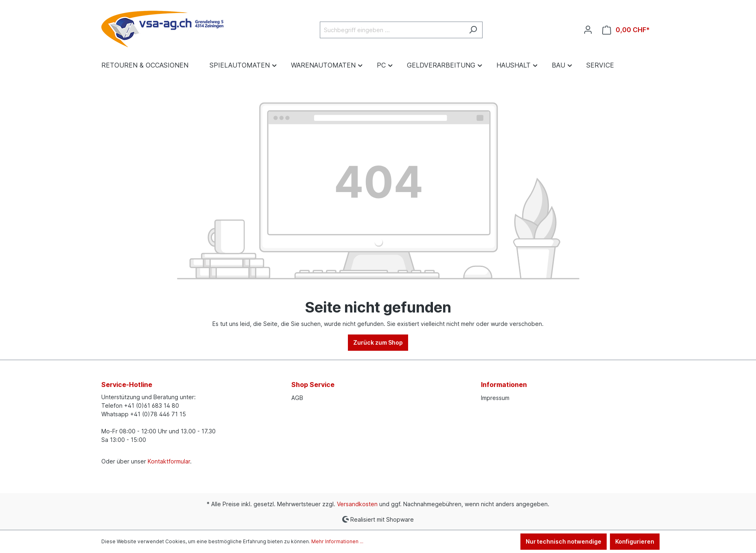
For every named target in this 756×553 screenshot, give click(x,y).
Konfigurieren (635, 541)
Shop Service (313, 385)
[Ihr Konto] (588, 30)
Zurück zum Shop (378, 342)
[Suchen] (473, 30)
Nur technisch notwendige (564, 541)
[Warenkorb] (626, 30)
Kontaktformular (169, 461)
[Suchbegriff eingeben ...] (392, 30)
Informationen (504, 385)
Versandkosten (357, 504)
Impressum (495, 398)
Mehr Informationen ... (337, 541)
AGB (297, 398)
